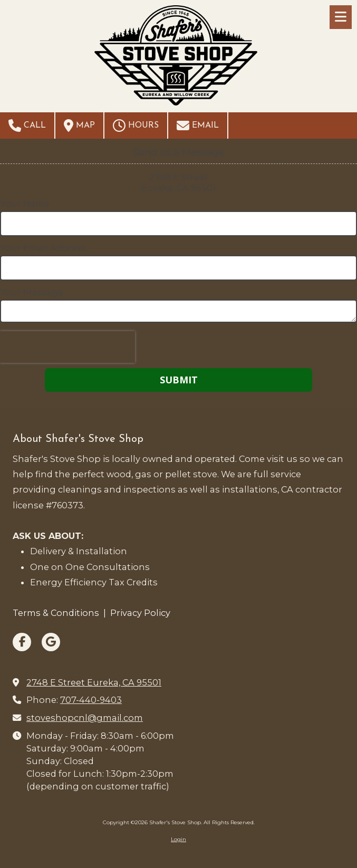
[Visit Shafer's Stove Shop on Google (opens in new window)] (51, 642)
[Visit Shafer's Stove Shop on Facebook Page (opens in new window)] (22, 642)
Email (198, 126)
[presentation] (67, 347)
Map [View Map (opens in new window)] (79, 126)
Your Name (25, 204)
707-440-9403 (91, 700)
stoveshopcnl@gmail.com (85, 718)
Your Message (32, 292)
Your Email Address (43, 248)
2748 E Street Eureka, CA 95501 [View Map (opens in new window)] (94, 682)
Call (27, 126)
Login (178, 839)
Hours (136, 126)
